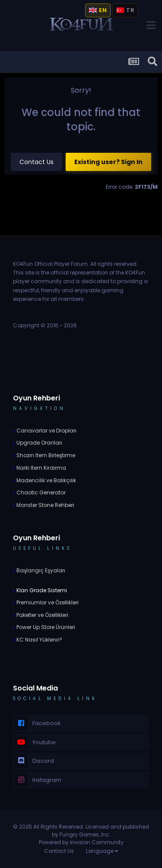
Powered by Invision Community (81, 842)
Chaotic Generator (40, 492)
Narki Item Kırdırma (41, 468)
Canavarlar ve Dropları (46, 431)
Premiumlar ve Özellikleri (47, 602)
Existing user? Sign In (108, 162)
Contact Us (37, 162)
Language (102, 851)
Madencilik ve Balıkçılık (46, 480)
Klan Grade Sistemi (41, 590)
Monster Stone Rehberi (45, 505)
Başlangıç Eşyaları (40, 570)
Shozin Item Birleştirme (45, 455)
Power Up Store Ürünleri (45, 627)
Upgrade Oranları (39, 443)
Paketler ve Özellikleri (42, 615)
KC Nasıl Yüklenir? (39, 640)
